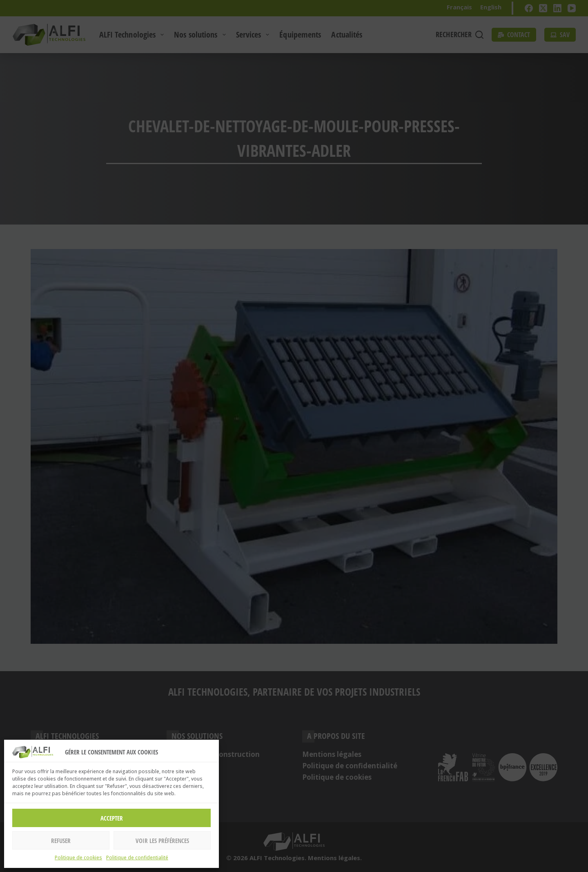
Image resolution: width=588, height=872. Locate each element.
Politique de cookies (78, 858)
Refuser (61, 841)
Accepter (112, 818)
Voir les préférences (162, 841)
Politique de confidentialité (137, 858)
